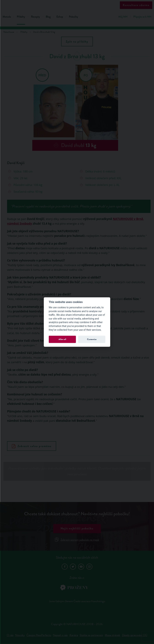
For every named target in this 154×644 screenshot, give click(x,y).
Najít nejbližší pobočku (77, 528)
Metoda (7, 17)
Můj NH (123, 17)
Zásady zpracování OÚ (135, 635)
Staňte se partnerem (91, 635)
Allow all (62, 339)
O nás (10, 635)
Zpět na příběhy (77, 42)
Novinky (20, 635)
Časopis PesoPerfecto (39, 635)
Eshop (60, 17)
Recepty (35, 17)
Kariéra (74, 635)
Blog (48, 17)
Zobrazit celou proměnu (32, 446)
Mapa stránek (112, 635)
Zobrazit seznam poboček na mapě (77, 540)
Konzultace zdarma (136, 5)
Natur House (77, 5)
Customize (92, 339)
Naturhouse (9, 32)
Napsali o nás (60, 635)
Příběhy (21, 17)
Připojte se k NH (142, 17)
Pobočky (73, 17)
